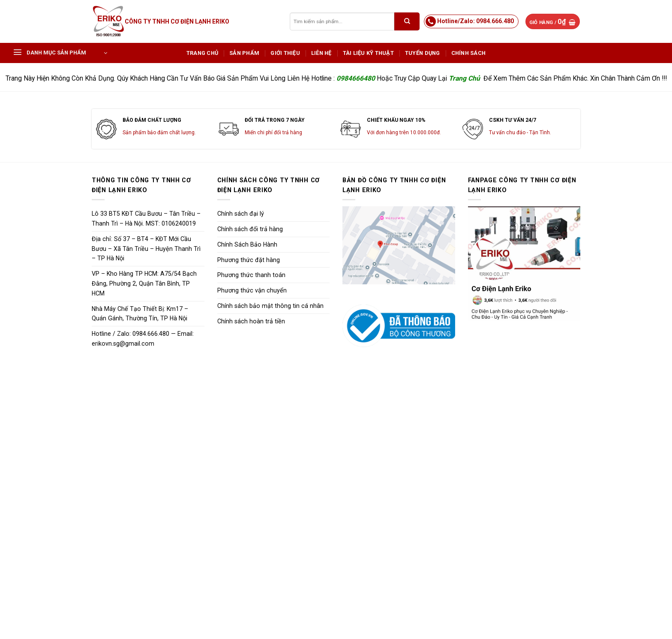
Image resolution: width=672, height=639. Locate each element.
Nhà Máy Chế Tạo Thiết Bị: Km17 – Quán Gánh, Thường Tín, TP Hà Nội (140, 314)
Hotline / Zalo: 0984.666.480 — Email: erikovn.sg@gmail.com (143, 339)
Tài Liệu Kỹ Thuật (368, 53)
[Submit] (407, 21)
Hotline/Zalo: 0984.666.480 (475, 21)
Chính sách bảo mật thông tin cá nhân (270, 306)
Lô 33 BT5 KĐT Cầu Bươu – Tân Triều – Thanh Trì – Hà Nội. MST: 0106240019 (146, 219)
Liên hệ (321, 53)
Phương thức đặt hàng (249, 260)
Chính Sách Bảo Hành (247, 244)
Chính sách (469, 53)
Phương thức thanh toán (251, 275)
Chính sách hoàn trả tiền (251, 321)
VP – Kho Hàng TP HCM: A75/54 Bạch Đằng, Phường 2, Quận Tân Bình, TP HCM (144, 283)
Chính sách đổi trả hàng (250, 229)
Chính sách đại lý (241, 214)
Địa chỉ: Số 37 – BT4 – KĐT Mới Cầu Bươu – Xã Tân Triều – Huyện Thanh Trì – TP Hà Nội (146, 249)
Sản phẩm (244, 53)
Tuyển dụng (423, 53)
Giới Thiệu (285, 53)
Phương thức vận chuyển (252, 290)
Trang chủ (202, 53)
